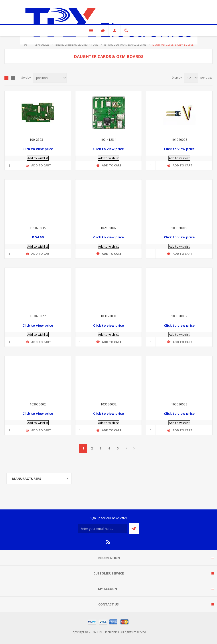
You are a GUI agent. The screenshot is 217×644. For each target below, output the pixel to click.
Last (134, 448)
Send (134, 529)
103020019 (179, 228)
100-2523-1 (38, 140)
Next (126, 448)
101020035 (38, 228)
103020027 (38, 316)
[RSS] (108, 542)
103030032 (108, 404)
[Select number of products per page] (191, 78)
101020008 (179, 140)
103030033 (179, 404)
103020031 (108, 316)
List (13, 78)
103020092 (179, 316)
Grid (6, 78)
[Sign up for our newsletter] (102, 529)
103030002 (38, 404)
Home (26, 44)
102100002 (108, 228)
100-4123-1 (108, 140)
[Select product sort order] (50, 78)
